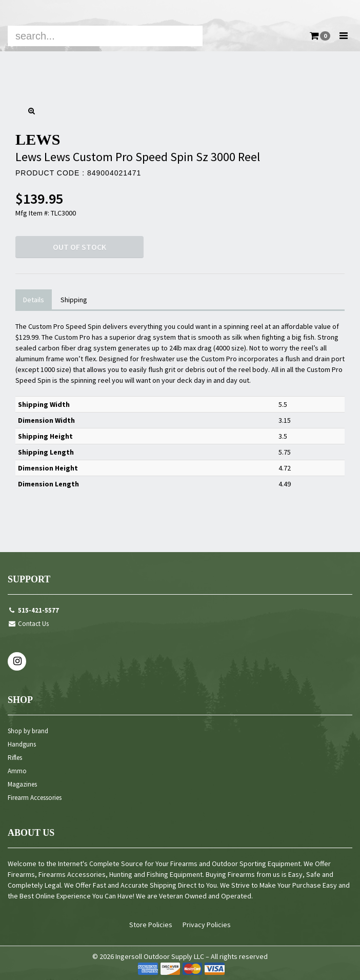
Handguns (22, 744)
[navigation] (180, 26)
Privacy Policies (207, 925)
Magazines (22, 784)
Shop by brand (28, 731)
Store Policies (151, 925)
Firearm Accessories (35, 798)
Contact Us (28, 624)
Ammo (17, 771)
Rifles (15, 758)
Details (34, 300)
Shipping (74, 300)
